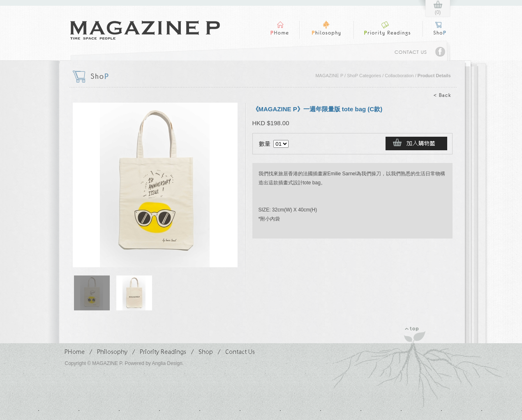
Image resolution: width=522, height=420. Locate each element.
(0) (438, 12)
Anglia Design (167, 363)
